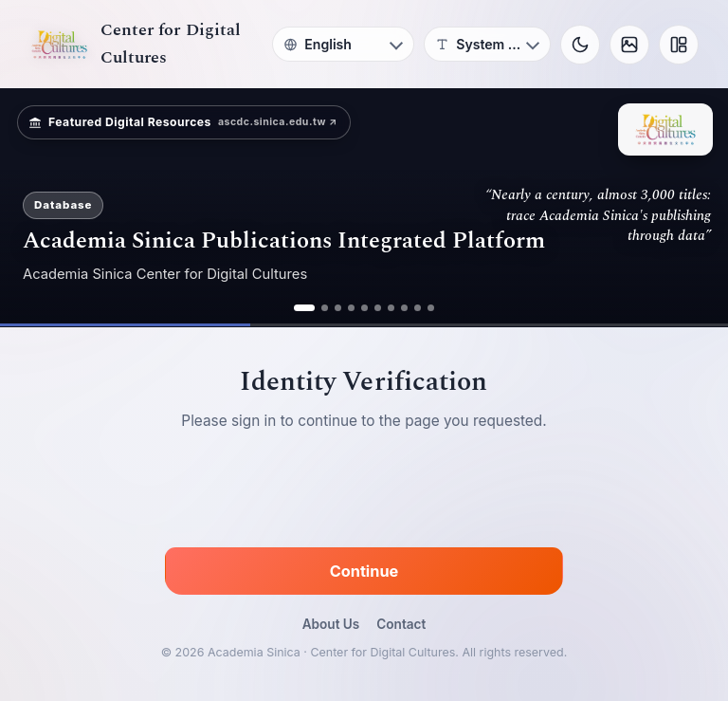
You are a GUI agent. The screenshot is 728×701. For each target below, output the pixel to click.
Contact (401, 624)
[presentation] (364, 492)
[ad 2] (325, 308)
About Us (331, 624)
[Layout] (679, 45)
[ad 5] (364, 308)
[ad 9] (418, 308)
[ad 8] (404, 308)
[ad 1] (304, 308)
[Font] (487, 44)
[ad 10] (431, 308)
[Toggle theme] (580, 45)
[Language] (343, 44)
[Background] (629, 45)
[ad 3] (338, 308)
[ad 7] (391, 308)
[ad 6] (378, 308)
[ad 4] (351, 308)
